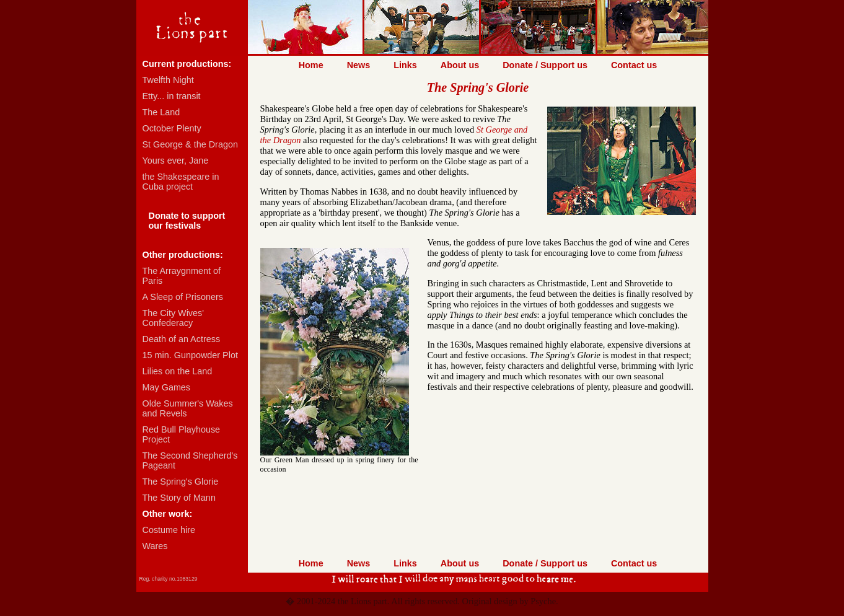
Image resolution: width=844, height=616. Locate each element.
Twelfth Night (168, 80)
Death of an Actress (182, 339)
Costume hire (169, 530)
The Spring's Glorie (181, 482)
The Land (161, 112)
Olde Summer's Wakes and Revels (188, 408)
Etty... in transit (172, 96)
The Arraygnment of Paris (182, 276)
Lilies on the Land (178, 371)
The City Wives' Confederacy (174, 318)
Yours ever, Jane (176, 161)
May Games (167, 387)
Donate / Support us (545, 65)
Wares (155, 546)
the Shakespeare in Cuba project (181, 182)
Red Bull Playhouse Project (182, 434)
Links (405, 65)
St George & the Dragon (190, 144)
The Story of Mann (179, 498)
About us (460, 65)
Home (311, 65)
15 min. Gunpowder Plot (190, 355)
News (359, 65)
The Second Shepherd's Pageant (190, 460)
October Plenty (172, 128)
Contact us (634, 65)
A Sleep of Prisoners (183, 297)
